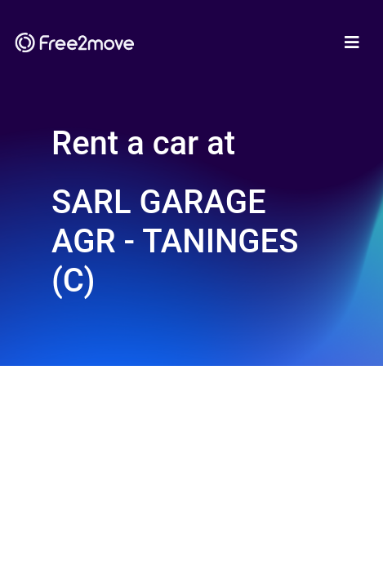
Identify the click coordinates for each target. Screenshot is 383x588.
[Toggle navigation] (352, 42)
